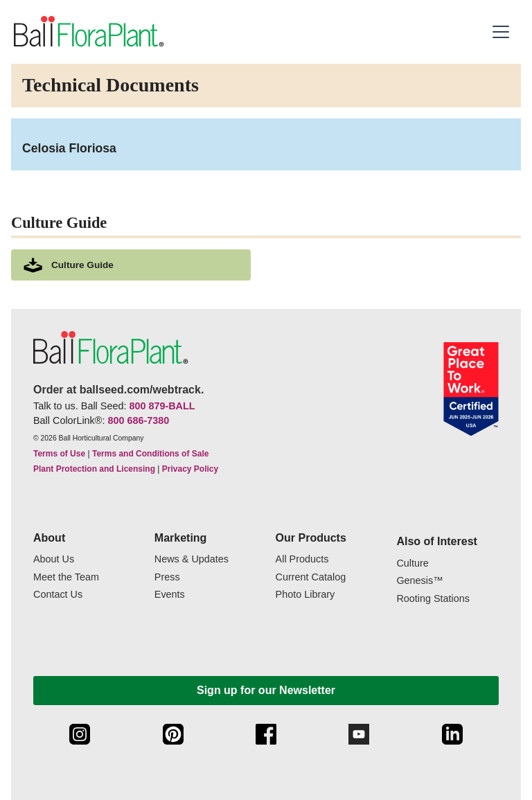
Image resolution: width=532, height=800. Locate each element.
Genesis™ (419, 581)
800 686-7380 (138, 420)
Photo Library (305, 595)
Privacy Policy (190, 469)
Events (170, 595)
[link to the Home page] (88, 32)
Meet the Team (66, 577)
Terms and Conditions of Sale (150, 454)
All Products (302, 559)
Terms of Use (59, 454)
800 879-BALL (162, 406)
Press (167, 577)
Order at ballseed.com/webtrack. (118, 390)
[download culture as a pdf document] (131, 265)
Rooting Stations (433, 599)
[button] (503, 32)
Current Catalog (311, 577)
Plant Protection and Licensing (94, 469)
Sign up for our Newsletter (266, 690)
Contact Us (58, 595)
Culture (412, 563)
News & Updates (192, 559)
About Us (54, 559)
